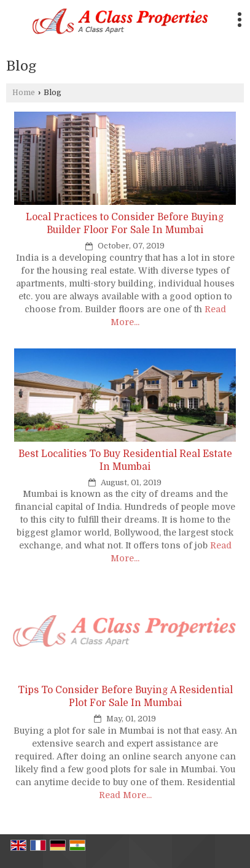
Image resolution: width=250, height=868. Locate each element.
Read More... (125, 795)
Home (24, 93)
